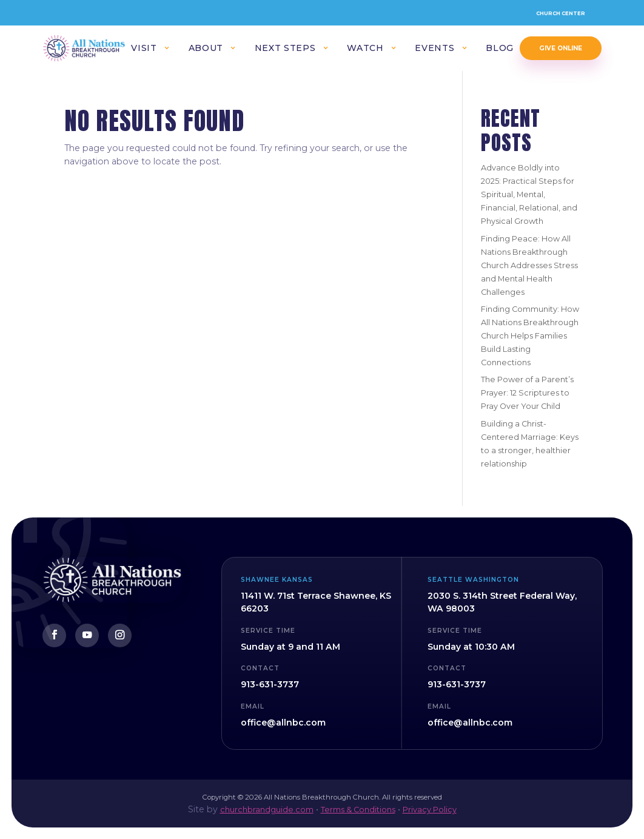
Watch (365, 49)
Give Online (561, 48)
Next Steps (285, 49)
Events (434, 49)
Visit (144, 49)
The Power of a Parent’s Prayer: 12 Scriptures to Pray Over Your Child (527, 393)
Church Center (561, 13)
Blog (500, 49)
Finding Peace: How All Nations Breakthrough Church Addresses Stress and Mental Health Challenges (529, 265)
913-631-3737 (270, 684)
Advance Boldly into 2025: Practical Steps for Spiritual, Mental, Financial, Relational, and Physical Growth (529, 194)
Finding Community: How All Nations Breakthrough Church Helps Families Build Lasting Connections (530, 336)
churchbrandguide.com (267, 810)
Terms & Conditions (358, 810)
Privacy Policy (430, 810)
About (206, 49)
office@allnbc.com (283, 723)
